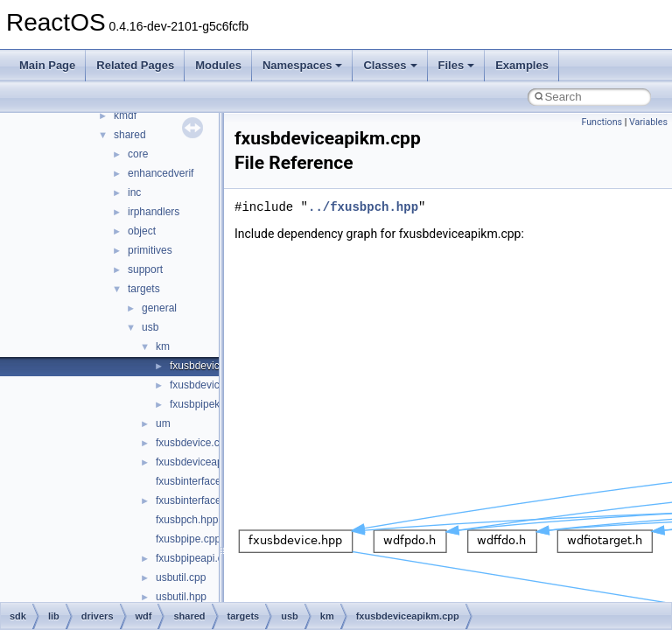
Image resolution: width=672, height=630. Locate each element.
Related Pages (135, 65)
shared (130, 135)
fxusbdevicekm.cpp (214, 385)
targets (144, 289)
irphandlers (154, 212)
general (159, 308)
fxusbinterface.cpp (198, 481)
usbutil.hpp (181, 597)
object (142, 231)
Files (457, 65)
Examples (522, 65)
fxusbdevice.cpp (193, 443)
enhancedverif (161, 173)
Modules (218, 65)
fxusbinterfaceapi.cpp (205, 500)
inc (134, 192)
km (163, 346)
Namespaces (303, 65)
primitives (150, 250)
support (145, 269)
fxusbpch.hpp (187, 520)
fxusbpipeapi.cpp (195, 558)
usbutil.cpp (181, 577)
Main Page (47, 65)
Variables (648, 122)
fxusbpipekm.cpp (209, 404)
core (138, 154)
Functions (602, 122)
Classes (390, 65)
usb (150, 327)
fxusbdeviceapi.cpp (200, 462)
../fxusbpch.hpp (363, 207)
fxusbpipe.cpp (188, 539)
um (163, 423)
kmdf (125, 115)
